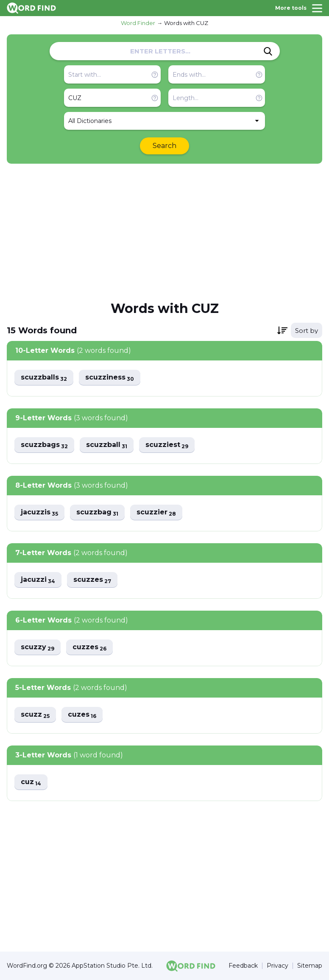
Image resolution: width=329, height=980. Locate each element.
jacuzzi (38, 580)
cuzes (82, 715)
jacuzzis (39, 512)
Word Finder (138, 23)
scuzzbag (97, 512)
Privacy (277, 966)
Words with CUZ (186, 23)
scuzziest (167, 445)
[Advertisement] (164, 232)
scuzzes (92, 580)
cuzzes (89, 647)
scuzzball (107, 445)
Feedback (243, 966)
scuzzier (156, 512)
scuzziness (110, 378)
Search (164, 146)
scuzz (35, 715)
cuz (31, 782)
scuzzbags (44, 445)
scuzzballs (44, 378)
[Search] (268, 51)
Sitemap (310, 966)
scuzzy (38, 647)
